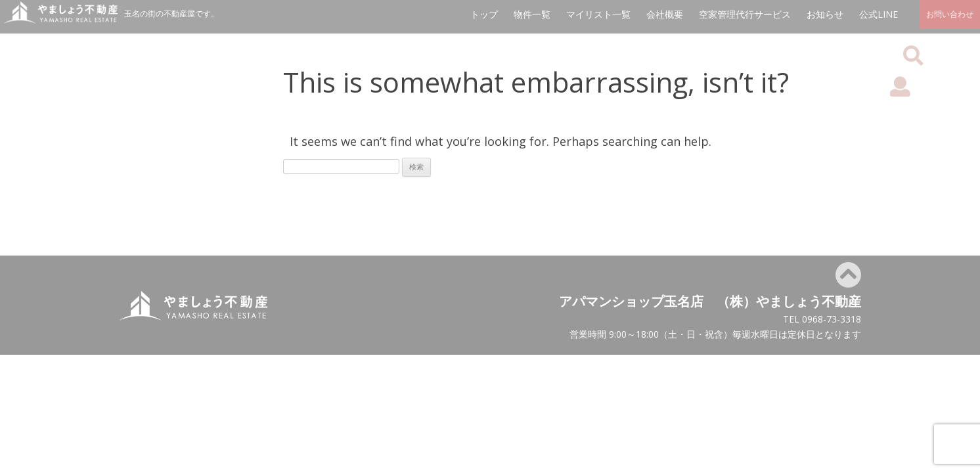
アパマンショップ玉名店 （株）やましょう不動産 (710, 301)
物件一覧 (532, 14)
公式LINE (879, 14)
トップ (484, 14)
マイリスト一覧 (598, 14)
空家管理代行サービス (745, 14)
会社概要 (665, 14)
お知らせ (825, 14)
